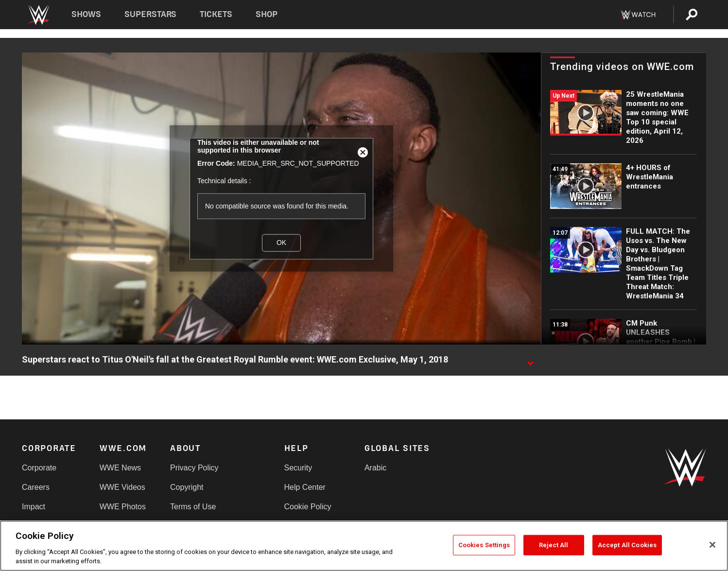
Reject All (554, 545)
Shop (267, 14)
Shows (86, 14)
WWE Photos (123, 507)
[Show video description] (530, 360)
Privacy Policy (194, 468)
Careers (36, 487)
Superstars (151, 14)
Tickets (216, 14)
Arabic (375, 468)
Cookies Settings (484, 545)
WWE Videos (122, 487)
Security (298, 468)
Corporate (39, 468)
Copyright (187, 487)
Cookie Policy (308, 507)
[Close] (712, 545)
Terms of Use (193, 507)
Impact (34, 507)
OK (281, 242)
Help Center (305, 487)
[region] (364, 546)
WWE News (120, 468)
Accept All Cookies (627, 545)
